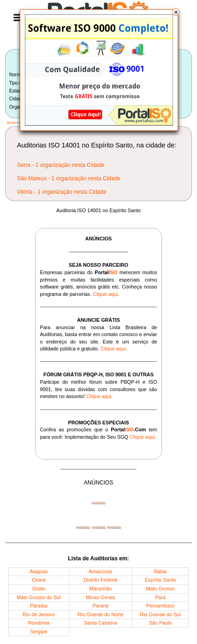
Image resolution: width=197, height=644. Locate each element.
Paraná (100, 606)
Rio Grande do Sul (160, 614)
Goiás (39, 589)
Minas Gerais (101, 597)
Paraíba (39, 606)
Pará (160, 597)
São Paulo (161, 623)
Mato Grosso (161, 589)
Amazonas (100, 571)
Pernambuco (160, 606)
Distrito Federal (100, 580)
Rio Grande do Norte (101, 614)
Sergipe (39, 632)
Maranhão (101, 589)
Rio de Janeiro (39, 614)
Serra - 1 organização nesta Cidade (61, 165)
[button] (176, 12)
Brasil (12, 123)
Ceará (39, 580)
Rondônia (39, 623)
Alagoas (39, 571)
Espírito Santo (161, 580)
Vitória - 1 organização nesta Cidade (62, 192)
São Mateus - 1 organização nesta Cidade (69, 178)
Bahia (161, 571)
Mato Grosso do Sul (39, 597)
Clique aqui (105, 294)
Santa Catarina (101, 623)
